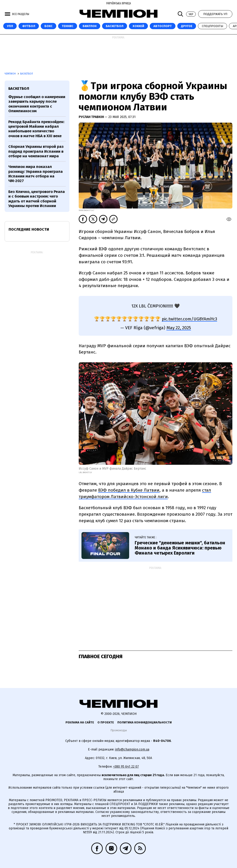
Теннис (68, 26)
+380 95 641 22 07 (126, 767)
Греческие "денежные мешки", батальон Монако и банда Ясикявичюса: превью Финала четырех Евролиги (180, 548)
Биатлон (90, 26)
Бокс (48, 26)
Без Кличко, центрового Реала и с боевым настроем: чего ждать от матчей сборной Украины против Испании (37, 199)
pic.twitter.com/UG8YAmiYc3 (189, 319)
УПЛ (10, 26)
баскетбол (19, 88)
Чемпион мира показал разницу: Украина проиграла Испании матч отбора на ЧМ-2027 (36, 174)
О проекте (106, 722)
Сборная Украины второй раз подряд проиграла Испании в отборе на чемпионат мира (36, 151)
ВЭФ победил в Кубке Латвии (129, 490)
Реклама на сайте (80, 722)
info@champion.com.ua (132, 749)
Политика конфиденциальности (145, 722)
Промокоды (119, 730)
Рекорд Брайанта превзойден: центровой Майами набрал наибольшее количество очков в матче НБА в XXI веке (36, 129)
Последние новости (29, 229)
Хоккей (138, 26)
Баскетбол (115, 26)
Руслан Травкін (92, 117)
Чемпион (11, 74)
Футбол (29, 26)
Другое (187, 26)
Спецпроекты (212, 26)
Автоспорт (163, 26)
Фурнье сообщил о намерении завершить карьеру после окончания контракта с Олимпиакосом (37, 104)
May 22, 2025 (179, 328)
